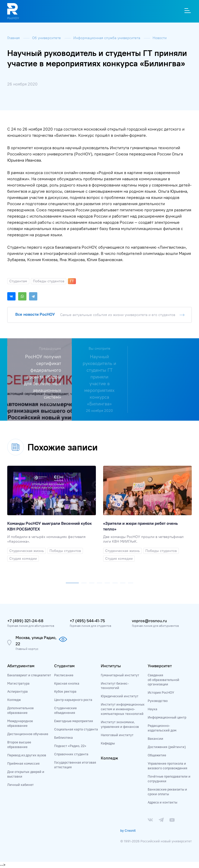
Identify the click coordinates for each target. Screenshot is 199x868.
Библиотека (63, 737)
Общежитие (157, 755)
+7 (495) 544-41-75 (87, 621)
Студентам (64, 666)
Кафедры (108, 743)
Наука (152, 709)
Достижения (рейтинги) (167, 747)
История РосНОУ (161, 692)
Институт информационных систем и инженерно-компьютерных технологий (123, 709)
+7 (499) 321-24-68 (25, 621)
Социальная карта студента (76, 729)
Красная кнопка (67, 683)
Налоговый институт (117, 735)
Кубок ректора (65, 691)
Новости (160, 38)
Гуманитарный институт (120, 675)
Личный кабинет (20, 785)
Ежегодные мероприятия (74, 721)
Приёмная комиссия (23, 763)
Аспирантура (17, 691)
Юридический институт (120, 696)
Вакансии (155, 738)
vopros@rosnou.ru (149, 621)
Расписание (64, 675)
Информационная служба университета (107, 38)
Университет (160, 666)
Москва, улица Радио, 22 (36, 641)
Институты (111, 666)
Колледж (14, 700)
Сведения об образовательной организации (164, 680)
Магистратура (18, 683)
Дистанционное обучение (28, 734)
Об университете (47, 38)
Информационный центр (167, 717)
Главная (14, 38)
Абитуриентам (21, 666)
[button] (72, 582)
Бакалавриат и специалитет (29, 675)
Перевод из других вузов (27, 755)
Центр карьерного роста (73, 700)
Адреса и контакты (162, 802)
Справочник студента (71, 754)
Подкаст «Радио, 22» (70, 746)
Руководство (158, 701)
